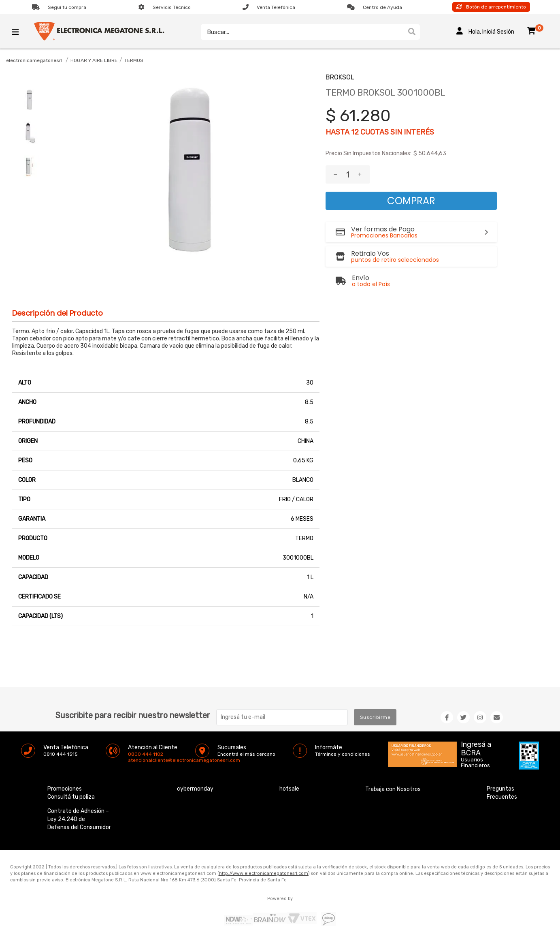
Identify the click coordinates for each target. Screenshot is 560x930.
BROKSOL (340, 77)
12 (355, 132)
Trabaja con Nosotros (393, 771)
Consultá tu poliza (71, 779)
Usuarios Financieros (475, 744)
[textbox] (302, 32)
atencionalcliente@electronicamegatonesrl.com (135, 742)
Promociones (65, 771)
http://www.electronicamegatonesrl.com (264, 855)
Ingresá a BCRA (476, 729)
